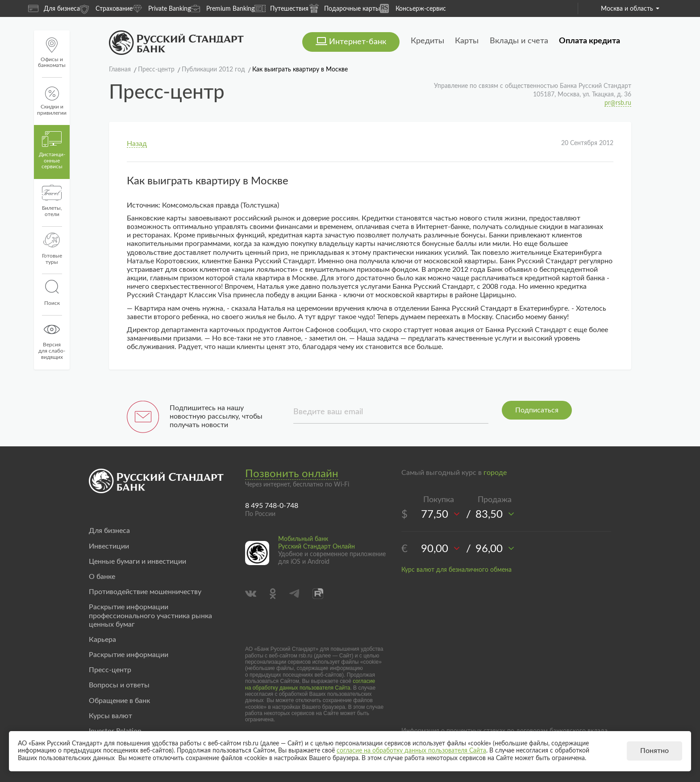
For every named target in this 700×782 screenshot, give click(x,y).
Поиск (52, 293)
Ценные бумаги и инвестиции (137, 562)
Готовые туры (52, 249)
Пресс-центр (110, 670)
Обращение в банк (119, 701)
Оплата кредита (590, 41)
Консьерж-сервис (413, 8)
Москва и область (630, 9)
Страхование (106, 8)
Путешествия (281, 8)
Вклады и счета (519, 41)
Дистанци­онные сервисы (52, 150)
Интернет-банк (358, 42)
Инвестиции (109, 546)
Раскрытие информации (129, 655)
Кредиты (427, 41)
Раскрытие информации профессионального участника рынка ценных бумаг (150, 616)
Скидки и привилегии (52, 101)
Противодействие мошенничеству (145, 592)
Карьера (102, 640)
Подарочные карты (344, 8)
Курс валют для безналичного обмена (456, 570)
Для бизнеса (54, 8)
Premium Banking (223, 8)
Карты (467, 41)
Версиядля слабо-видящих (52, 341)
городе (495, 473)
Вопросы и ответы (119, 685)
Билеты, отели (52, 201)
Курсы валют (110, 716)
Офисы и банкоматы (52, 53)
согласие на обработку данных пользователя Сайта (310, 684)
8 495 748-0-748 (272, 506)
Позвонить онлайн (292, 474)
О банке (102, 577)
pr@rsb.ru (618, 103)
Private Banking (162, 8)
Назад (137, 144)
